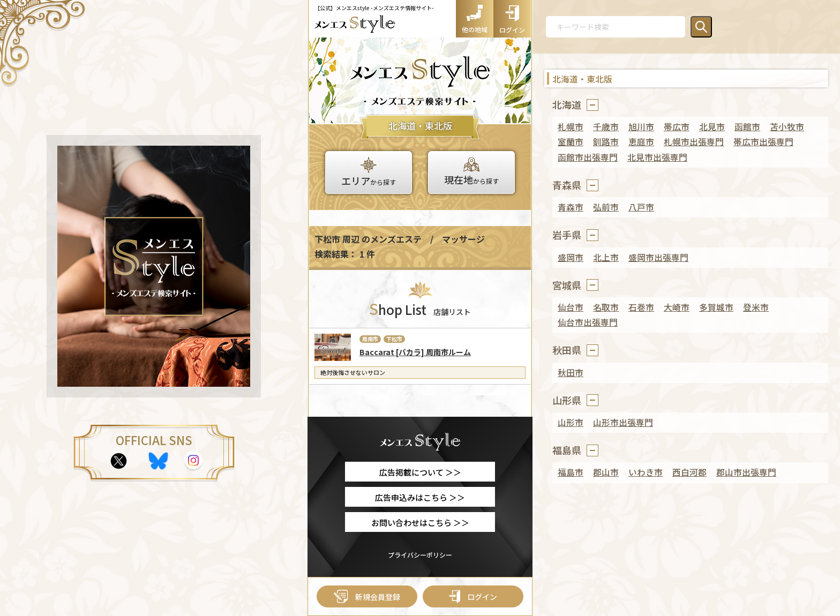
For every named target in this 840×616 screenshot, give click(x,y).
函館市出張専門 (588, 157)
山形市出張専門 (623, 422)
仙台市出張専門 (588, 322)
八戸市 (641, 207)
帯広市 (677, 127)
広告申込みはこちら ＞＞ (420, 497)
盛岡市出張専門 (658, 257)
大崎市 (677, 307)
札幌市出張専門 (694, 142)
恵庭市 (641, 142)
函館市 (747, 127)
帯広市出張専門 (763, 142)
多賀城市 (716, 307)
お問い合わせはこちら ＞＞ (420, 523)
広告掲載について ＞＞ (420, 472)
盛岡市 (571, 257)
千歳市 (606, 127)
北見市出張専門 (657, 157)
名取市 (606, 307)
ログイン (473, 596)
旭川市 (641, 127)
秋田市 (571, 373)
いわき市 (646, 472)
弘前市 (606, 207)
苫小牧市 (787, 127)
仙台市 (571, 307)
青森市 (571, 207)
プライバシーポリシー (420, 555)
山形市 (571, 422)
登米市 (756, 307)
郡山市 (606, 472)
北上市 (606, 257)
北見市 (712, 127)
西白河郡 (689, 472)
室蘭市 (571, 142)
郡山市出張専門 (746, 472)
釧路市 (606, 142)
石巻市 (641, 307)
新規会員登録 (367, 596)
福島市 (571, 472)
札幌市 (571, 127)
